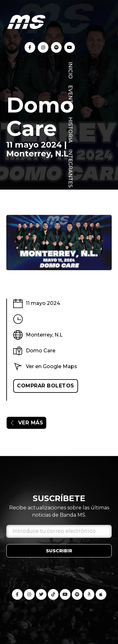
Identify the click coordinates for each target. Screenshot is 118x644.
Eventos (70, 98)
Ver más (26, 423)
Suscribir (59, 551)
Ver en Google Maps (51, 366)
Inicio (70, 70)
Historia (70, 130)
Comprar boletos (46, 386)
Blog (70, 201)
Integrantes (70, 168)
